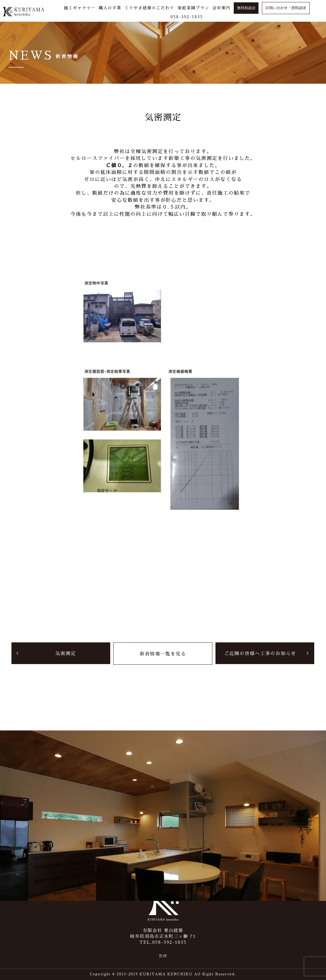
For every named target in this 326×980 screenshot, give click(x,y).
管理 (163, 956)
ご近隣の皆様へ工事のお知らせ (260, 653)
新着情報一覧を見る (163, 653)
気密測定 (66, 653)
